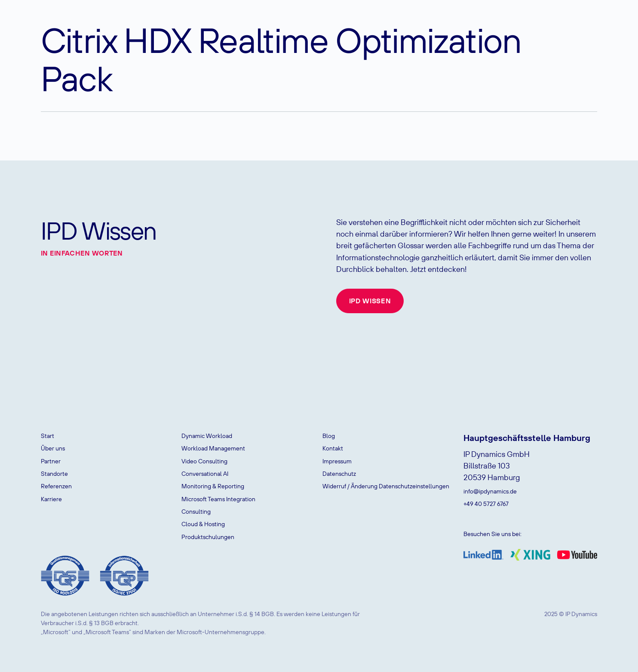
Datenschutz (339, 474)
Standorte (54, 474)
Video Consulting (204, 461)
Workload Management (213, 448)
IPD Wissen (370, 301)
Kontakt (333, 448)
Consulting (196, 512)
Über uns (53, 448)
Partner (51, 461)
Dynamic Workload (207, 436)
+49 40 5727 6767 (486, 504)
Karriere (51, 499)
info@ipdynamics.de (490, 491)
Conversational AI (205, 474)
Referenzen (56, 486)
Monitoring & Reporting (213, 486)
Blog (329, 436)
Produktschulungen (208, 537)
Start (48, 436)
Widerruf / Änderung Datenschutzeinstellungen (386, 486)
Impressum (337, 461)
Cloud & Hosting (203, 524)
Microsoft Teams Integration (218, 499)
